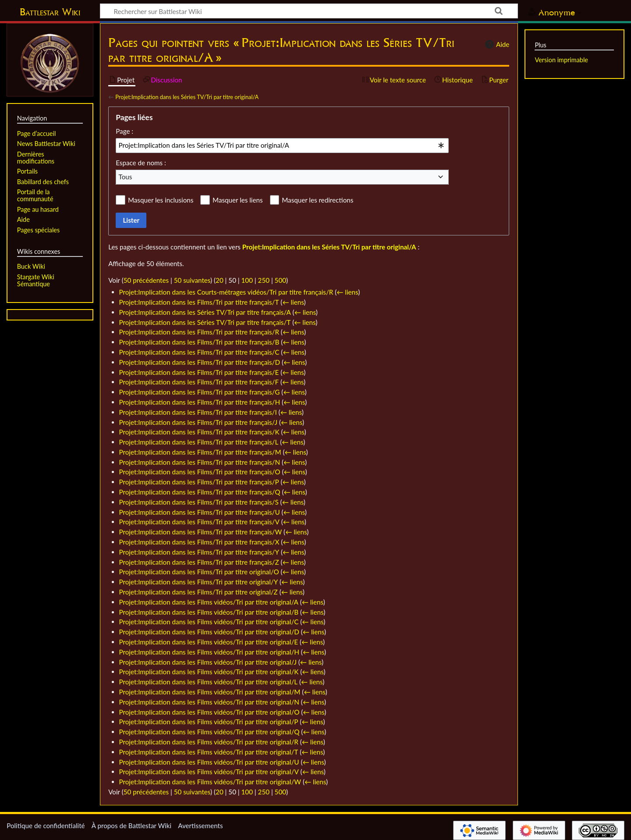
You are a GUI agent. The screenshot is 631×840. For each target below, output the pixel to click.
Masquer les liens (238, 200)
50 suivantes (192, 280)
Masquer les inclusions (161, 200)
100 (247, 280)
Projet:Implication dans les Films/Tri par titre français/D (200, 362)
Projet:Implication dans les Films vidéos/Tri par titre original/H (209, 652)
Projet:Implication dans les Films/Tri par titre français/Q (200, 492)
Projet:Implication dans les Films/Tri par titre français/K (199, 432)
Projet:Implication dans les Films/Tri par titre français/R (199, 332)
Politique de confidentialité (46, 826)
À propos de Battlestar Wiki (131, 826)
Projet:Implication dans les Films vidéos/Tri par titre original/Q (209, 732)
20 (220, 280)
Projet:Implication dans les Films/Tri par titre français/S (199, 502)
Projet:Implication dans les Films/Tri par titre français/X (199, 542)
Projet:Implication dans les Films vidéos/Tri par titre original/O (209, 712)
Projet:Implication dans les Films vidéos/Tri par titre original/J (208, 662)
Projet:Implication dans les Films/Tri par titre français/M (200, 452)
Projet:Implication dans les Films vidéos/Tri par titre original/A (209, 602)
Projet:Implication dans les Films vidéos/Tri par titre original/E (209, 642)
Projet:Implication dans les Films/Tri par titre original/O (199, 572)
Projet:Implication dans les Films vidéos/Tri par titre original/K (209, 672)
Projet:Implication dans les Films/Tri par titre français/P (199, 482)
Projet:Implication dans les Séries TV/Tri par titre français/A (205, 312)
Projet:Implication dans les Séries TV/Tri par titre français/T (205, 322)
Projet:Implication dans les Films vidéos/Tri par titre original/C (209, 622)
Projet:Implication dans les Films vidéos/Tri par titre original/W (210, 782)
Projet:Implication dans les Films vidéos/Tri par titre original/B (209, 612)
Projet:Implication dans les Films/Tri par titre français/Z (199, 562)
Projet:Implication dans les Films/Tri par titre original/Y (199, 582)
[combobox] (282, 146)
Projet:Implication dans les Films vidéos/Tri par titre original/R (209, 742)
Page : (124, 131)
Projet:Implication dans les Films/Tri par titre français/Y (199, 552)
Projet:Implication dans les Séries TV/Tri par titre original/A (187, 97)
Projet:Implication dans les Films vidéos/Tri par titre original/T (209, 752)
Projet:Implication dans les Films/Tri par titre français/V (199, 522)
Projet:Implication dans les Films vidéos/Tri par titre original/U (209, 762)
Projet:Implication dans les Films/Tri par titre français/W (201, 532)
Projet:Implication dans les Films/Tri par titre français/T (199, 302)
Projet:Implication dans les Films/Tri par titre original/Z (199, 592)
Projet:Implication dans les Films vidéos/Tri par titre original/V (209, 772)
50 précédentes (146, 280)
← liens (347, 292)
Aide (496, 44)
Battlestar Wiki (50, 12)
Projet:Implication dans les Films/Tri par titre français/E (199, 372)
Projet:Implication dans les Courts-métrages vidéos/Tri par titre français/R (226, 292)
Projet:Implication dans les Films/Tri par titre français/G (200, 392)
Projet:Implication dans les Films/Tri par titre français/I (198, 412)
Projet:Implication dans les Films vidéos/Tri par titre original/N (209, 702)
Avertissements (200, 826)
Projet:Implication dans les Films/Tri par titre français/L (199, 442)
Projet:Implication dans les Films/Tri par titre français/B (199, 342)
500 (280, 280)
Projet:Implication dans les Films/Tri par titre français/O (200, 472)
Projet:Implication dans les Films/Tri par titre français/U (200, 512)
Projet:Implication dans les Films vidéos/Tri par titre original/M (210, 692)
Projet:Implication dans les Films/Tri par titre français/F (199, 382)
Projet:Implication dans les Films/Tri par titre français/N (200, 462)
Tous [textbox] (126, 177)
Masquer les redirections (317, 200)
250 (264, 280)
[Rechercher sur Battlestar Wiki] (309, 11)
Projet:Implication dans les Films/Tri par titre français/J (198, 422)
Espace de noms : (141, 163)
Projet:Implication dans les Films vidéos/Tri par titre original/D (209, 632)
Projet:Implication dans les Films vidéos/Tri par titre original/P (209, 722)
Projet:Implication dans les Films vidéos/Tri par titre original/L (209, 682)
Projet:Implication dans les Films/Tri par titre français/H (200, 402)
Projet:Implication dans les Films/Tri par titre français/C (199, 352)
